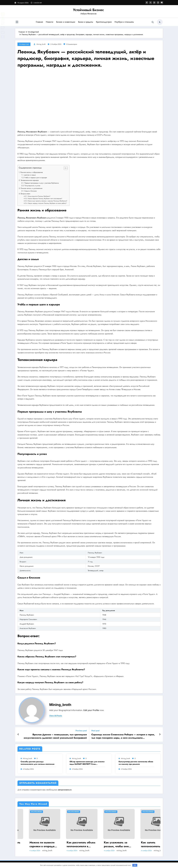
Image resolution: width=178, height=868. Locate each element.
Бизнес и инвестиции (66, 22)
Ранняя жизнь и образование (32, 172)
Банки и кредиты (85, 22)
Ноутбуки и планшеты (124, 22)
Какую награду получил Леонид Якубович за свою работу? (47, 203)
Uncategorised (24, 44)
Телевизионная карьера (30, 180)
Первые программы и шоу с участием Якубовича (41, 183)
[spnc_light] (160, 22)
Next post (95, 731)
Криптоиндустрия (104, 22)
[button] (65, 169)
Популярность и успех (32, 186)
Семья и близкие (30, 191)
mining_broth (41, 44)
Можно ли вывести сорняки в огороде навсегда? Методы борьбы (68, 844)
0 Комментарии (72, 44)
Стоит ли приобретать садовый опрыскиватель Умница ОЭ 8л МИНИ (32, 844)
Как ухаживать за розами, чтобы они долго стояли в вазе (143, 844)
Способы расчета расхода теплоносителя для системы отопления (38, 763)
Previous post (81, 731)
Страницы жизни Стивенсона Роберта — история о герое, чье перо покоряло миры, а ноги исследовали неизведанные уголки (123, 736)
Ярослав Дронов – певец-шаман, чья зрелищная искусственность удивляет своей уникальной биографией (55, 736)
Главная (39, 22)
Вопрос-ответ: (26, 194)
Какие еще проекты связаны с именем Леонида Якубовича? (48, 201)
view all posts (56, 716)
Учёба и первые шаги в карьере (36, 178)
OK (135, 865)
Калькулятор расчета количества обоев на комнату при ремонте (136, 763)
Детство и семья (30, 175)
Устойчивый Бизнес (88, 10)
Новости (49, 22)
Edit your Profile (91, 710)
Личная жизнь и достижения (31, 188)
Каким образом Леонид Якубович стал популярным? (45, 198)
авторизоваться (65, 790)
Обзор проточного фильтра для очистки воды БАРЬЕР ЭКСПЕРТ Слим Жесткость (87, 763)
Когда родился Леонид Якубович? (39, 196)
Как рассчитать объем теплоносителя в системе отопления (107, 844)
